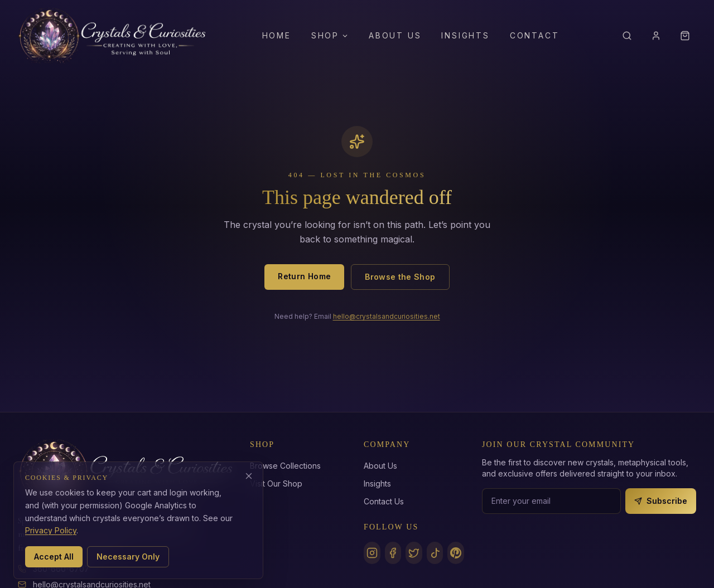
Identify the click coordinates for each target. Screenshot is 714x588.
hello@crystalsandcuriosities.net (387, 316)
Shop (330, 35)
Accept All (54, 557)
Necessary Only (128, 557)
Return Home (304, 276)
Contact (535, 35)
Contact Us (384, 501)
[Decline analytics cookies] (249, 476)
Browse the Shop (400, 277)
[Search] (627, 36)
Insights (465, 35)
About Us (395, 35)
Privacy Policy (51, 530)
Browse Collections (285, 466)
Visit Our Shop (276, 483)
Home (277, 35)
